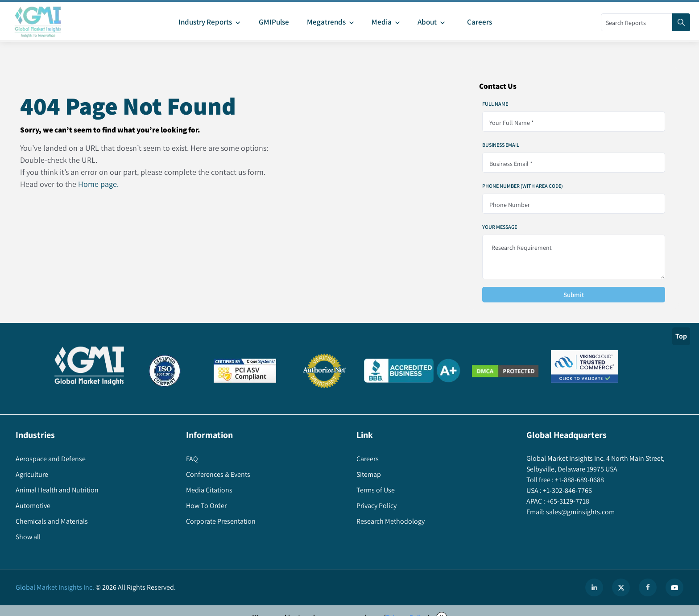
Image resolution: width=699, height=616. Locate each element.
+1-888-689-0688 (579, 480)
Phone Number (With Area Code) (523, 186)
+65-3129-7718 (567, 501)
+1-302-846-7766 (567, 490)
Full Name (495, 104)
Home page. (98, 184)
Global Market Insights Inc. (55, 587)
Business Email (501, 145)
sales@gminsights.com (580, 512)
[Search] (681, 22)
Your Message (500, 227)
